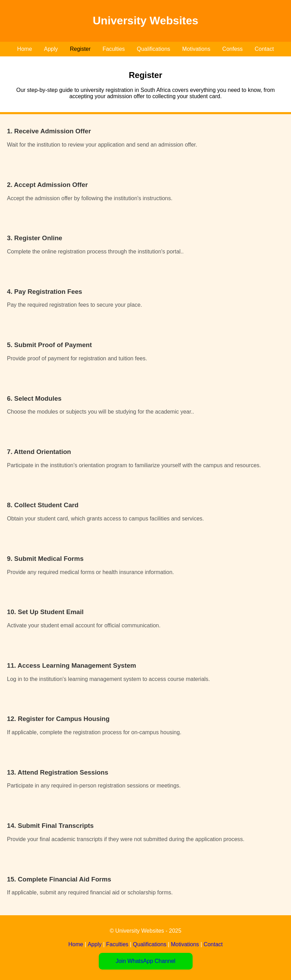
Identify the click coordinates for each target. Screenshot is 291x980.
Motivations (196, 49)
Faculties (114, 49)
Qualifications (153, 49)
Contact (264, 49)
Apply (51, 49)
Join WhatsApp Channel (146, 961)
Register (80, 49)
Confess (232, 49)
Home (25, 49)
